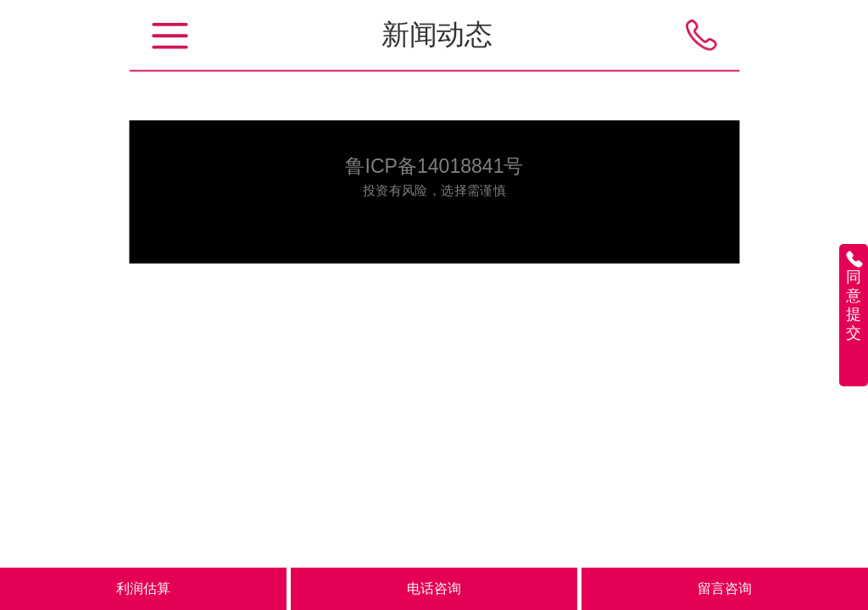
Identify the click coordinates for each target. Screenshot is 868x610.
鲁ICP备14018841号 (434, 166)
